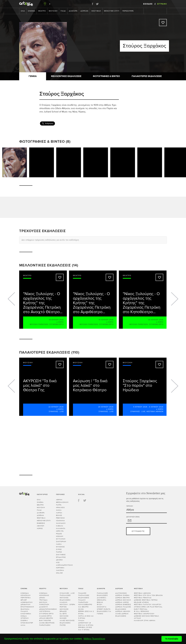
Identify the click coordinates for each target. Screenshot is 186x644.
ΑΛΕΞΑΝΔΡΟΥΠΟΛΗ (64, 565)
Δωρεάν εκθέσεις (123, 605)
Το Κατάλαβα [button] (172, 639)
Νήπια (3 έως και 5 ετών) (86, 617)
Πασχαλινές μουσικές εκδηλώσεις (65, 598)
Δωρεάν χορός (122, 602)
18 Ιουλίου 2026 (56, 320)
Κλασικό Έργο (45, 616)
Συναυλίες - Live (56, 412)
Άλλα (23, 625)
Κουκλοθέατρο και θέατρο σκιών (85, 607)
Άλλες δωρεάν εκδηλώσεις (122, 615)
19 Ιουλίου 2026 (106, 320)
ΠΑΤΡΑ (59, 505)
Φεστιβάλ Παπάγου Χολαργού (148, 605)
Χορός (40, 528)
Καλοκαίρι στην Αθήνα (145, 621)
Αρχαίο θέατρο (46, 618)
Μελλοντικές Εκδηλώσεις (66, 76)
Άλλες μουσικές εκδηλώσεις (67, 622)
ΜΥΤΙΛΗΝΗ (61, 539)
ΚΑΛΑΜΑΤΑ (61, 528)
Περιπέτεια (26, 598)
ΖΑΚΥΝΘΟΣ (61, 555)
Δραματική (26, 605)
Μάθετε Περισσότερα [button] (94, 639)
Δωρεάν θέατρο (122, 598)
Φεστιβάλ (96, 11)
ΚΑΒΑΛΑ (60, 526)
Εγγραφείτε (138, 531)
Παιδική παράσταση (83, 601)
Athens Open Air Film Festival (148, 607)
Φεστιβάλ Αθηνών (155, 412)
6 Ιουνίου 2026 (156, 407)
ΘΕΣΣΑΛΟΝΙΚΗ (62, 502)
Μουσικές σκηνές (64, 617)
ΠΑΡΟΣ (59, 552)
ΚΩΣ (58, 562)
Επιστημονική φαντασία (27, 608)
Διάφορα (73, 11)
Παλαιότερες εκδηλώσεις (147, 76)
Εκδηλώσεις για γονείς (104, 613)
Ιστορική (25, 618)
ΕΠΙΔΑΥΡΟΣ (61, 557)
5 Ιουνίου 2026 (140, 407)
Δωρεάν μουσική (123, 600)
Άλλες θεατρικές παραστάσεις (47, 624)
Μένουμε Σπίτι (112, 11)
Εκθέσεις (41, 523)
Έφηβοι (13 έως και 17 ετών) (85, 629)
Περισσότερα (129, 11)
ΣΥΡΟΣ (59, 549)
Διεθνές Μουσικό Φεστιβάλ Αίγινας (146, 617)
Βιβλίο (100, 602)
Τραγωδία (43, 600)
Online (59, 573)
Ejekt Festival (141, 609)
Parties (63, 607)
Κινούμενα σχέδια (26, 615)
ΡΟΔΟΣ (59, 534)
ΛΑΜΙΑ (59, 544)
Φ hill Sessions (141, 611)
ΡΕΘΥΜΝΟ (60, 518)
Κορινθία (60, 568)
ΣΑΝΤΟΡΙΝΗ (61, 542)
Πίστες (63, 625)
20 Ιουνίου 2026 (106, 407)
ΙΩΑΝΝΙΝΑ (60, 521)
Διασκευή (44, 607)
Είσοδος (148, 4)
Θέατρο (42, 11)
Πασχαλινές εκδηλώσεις (102, 594)
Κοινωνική (26, 595)
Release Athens (141, 602)
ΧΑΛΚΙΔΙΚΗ (61, 523)
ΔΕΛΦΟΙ (59, 560)
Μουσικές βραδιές (64, 610)
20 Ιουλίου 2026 (156, 320)
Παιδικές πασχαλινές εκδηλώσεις (84, 595)
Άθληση (41, 526)
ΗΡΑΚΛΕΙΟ (60, 508)
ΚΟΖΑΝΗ (60, 536)
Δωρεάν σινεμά (122, 595)
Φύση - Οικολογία (102, 606)
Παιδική (24, 611)
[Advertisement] (145, 106)
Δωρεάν (84, 11)
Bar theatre (45, 621)
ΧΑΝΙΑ (59, 510)
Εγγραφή (162, 4)
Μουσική (53, 11)
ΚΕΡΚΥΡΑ (60, 531)
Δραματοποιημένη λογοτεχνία (48, 610)
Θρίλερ (24, 600)
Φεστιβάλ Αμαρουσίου (144, 614)
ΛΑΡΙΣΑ (59, 513)
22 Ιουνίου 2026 (56, 407)
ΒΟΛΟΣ (59, 515)
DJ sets (63, 614)
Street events (104, 609)
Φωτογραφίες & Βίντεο (106, 76)
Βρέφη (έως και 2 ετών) (86, 613)
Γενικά (33, 76)
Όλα (23, 11)
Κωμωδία (25, 593)
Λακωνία (60, 570)
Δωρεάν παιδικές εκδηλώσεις (123, 608)
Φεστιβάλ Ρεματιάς (143, 598)
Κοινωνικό (44, 595)
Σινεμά (32, 11)
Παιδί (63, 11)
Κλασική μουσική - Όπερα (67, 603)
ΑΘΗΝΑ (59, 500)
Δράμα (42, 598)
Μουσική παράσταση (39, 324)
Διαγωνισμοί (121, 593)
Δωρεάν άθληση (123, 611)
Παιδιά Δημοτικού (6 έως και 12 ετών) (86, 623)
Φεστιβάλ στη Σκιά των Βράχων (148, 595)
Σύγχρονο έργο (57, 324)
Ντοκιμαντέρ (27, 623)
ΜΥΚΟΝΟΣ (60, 547)
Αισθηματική (27, 602)
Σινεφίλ (24, 621)
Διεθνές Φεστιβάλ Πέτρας (146, 600)
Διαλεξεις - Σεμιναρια (102, 599)
